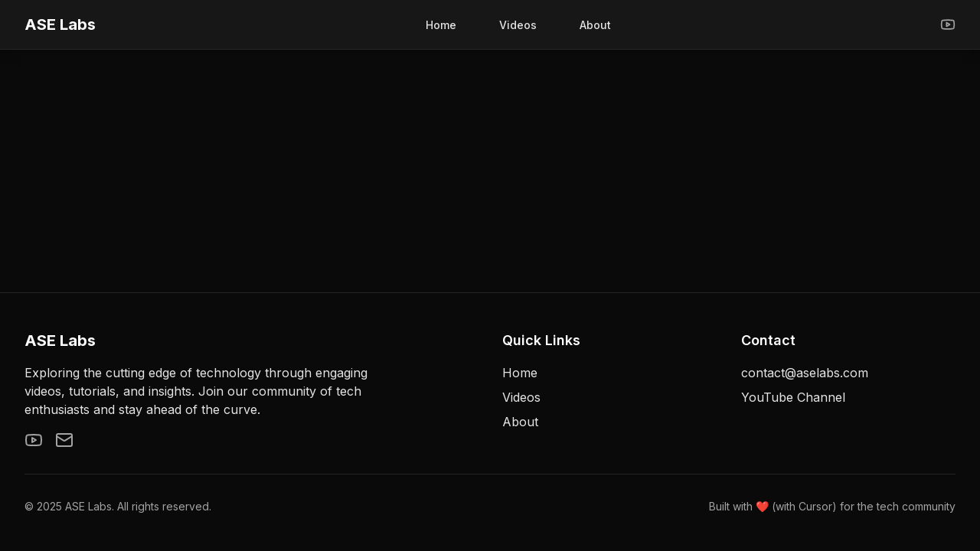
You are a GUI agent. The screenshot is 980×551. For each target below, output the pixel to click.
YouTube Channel (793, 397)
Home (441, 25)
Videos (518, 25)
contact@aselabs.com (805, 373)
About (595, 25)
